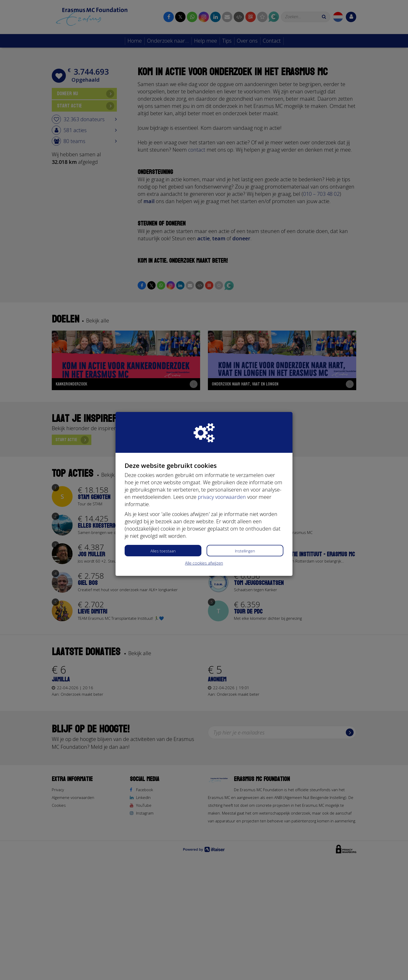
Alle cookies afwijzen (204, 563)
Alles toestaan (163, 551)
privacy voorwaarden (222, 497)
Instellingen (245, 551)
